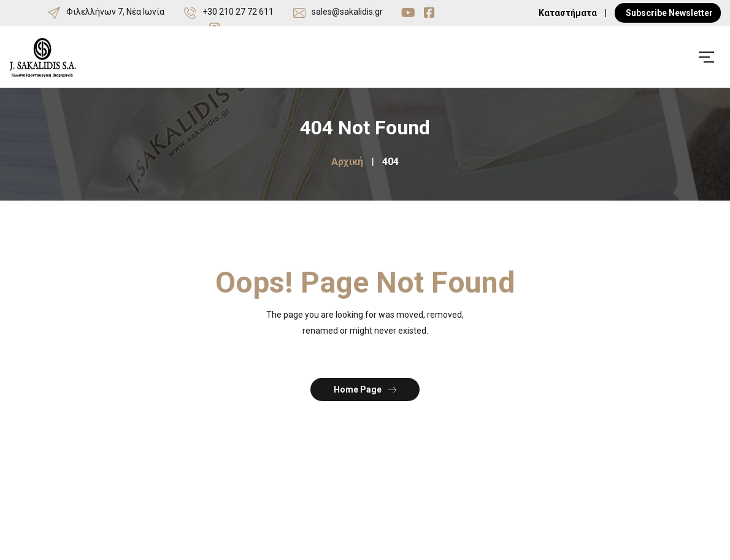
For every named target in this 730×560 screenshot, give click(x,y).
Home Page (365, 389)
